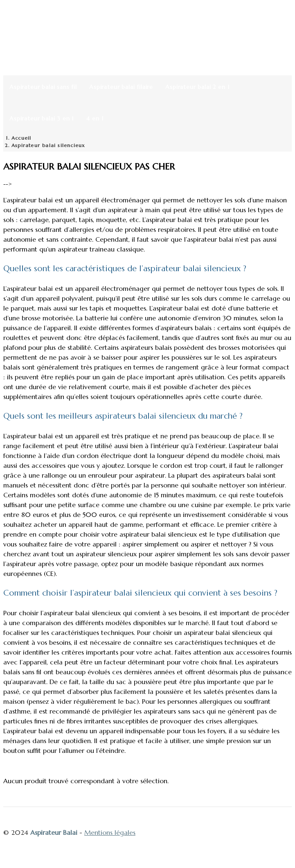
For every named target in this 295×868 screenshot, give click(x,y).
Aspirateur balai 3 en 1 (42, 118)
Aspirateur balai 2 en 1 (197, 87)
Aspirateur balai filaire (121, 87)
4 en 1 (95, 118)
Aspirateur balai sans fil (43, 87)
